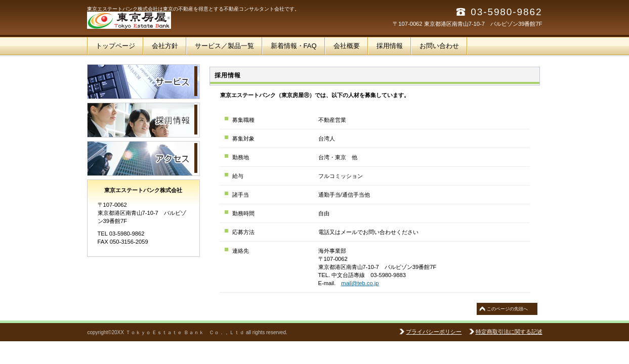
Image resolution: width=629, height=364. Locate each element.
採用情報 (143, 120)
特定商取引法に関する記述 (509, 332)
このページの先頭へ (507, 309)
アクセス (143, 158)
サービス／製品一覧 (143, 82)
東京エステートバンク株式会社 (188, 20)
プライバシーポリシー (434, 332)
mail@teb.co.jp (360, 283)
